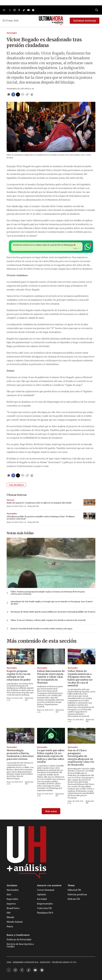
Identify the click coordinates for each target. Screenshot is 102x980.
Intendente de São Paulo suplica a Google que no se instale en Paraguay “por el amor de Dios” (52, 603)
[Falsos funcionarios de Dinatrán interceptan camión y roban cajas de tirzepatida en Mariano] (51, 656)
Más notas (51, 811)
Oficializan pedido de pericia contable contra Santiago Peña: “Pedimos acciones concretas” (41, 518)
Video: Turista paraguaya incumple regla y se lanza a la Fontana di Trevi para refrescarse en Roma (48, 593)
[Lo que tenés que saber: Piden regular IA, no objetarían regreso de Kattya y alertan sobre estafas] (51, 736)
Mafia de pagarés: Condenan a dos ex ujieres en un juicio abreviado (39, 503)
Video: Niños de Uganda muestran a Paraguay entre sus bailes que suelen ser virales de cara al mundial (80, 678)
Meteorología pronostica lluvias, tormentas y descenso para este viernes (20, 755)
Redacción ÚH (33, 506)
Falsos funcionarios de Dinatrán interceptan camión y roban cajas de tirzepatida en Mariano (51, 677)
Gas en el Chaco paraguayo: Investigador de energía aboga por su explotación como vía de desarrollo (81, 758)
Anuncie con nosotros (49, 885)
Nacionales (12, 33)
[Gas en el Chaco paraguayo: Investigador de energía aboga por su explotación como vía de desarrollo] (81, 736)
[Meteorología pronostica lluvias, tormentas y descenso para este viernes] (21, 736)
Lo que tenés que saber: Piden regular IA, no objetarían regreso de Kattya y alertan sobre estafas (51, 756)
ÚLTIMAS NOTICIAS (85, 21)
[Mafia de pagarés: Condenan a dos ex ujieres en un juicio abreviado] (89, 502)
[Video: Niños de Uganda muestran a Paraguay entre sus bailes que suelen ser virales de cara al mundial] (81, 656)
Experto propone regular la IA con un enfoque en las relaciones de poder (19, 675)
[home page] (51, 21)
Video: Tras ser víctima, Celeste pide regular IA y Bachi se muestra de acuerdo (48, 620)
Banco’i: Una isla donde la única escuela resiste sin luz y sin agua (41, 629)
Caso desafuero (16, 485)
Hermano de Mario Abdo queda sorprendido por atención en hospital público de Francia (53, 612)
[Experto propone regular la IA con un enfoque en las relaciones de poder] (21, 656)
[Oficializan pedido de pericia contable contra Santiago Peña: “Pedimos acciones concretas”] (89, 516)
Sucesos (10, 500)
